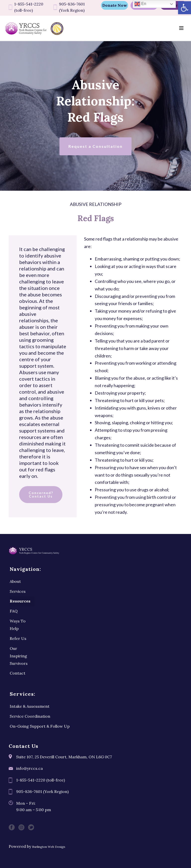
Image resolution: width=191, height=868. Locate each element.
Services (18, 591)
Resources (20, 601)
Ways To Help (18, 625)
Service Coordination (30, 716)
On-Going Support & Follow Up (40, 726)
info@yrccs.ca (29, 768)
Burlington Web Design (49, 847)
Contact (18, 673)
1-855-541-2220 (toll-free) (29, 7)
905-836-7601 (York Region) (72, 7)
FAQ (14, 611)
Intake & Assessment (30, 706)
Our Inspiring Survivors (19, 656)
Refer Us (18, 638)
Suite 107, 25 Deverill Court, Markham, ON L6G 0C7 (64, 757)
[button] (185, 8)
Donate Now (115, 5)
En (140, 4)
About (15, 581)
